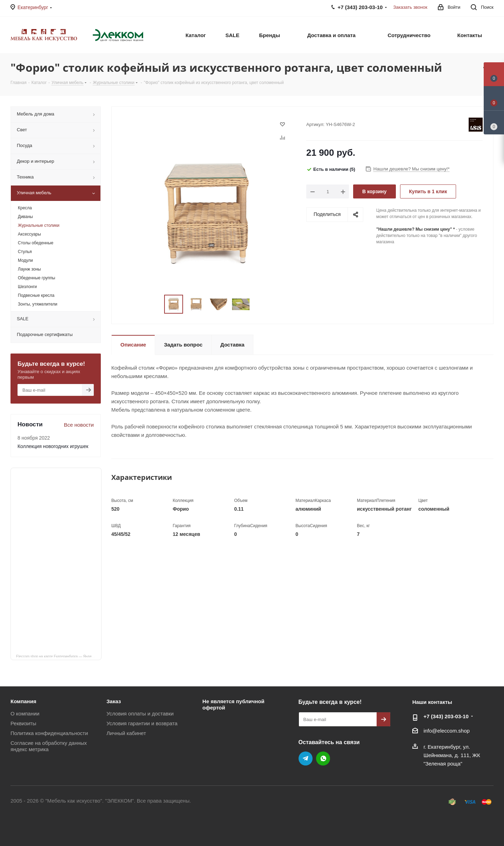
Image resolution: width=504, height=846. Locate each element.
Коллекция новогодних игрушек (53, 446)
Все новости (79, 425)
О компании (25, 714)
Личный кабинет (126, 733)
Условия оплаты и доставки (140, 714)
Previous (156, 304)
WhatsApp (323, 758)
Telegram (306, 758)
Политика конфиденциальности (49, 733)
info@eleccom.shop (447, 731)
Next (258, 304)
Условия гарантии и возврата (142, 723)
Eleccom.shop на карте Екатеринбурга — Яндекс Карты (59, 656)
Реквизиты (23, 723)
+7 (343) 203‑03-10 (446, 716)
